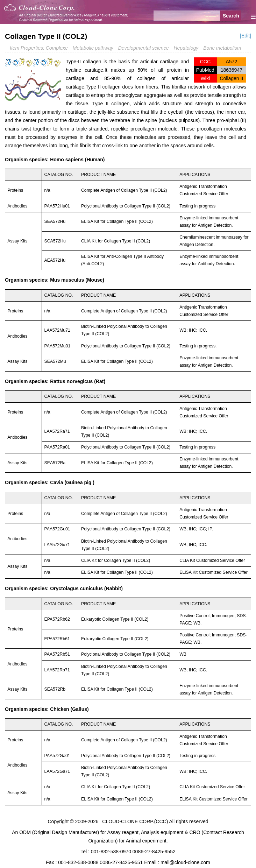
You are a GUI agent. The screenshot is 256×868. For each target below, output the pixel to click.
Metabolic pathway (93, 48)
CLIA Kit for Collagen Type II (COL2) (116, 241)
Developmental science (144, 48)
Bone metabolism (222, 48)
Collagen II (231, 78)
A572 (231, 62)
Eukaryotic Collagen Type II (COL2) (115, 619)
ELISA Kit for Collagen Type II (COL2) (117, 221)
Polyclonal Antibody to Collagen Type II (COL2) (126, 206)
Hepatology (186, 48)
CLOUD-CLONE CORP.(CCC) (135, 821)
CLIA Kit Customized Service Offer (212, 560)
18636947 (232, 70)
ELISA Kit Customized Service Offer (214, 572)
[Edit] (246, 36)
